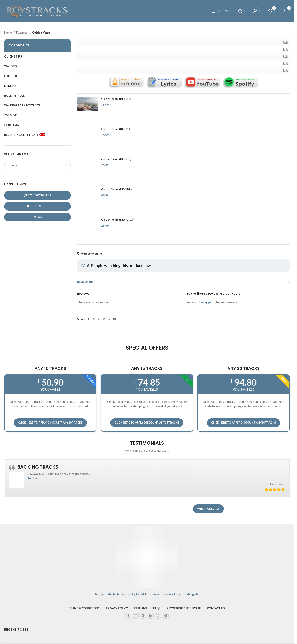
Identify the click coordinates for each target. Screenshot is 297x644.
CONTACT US (38, 206)
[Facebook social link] (88, 319)
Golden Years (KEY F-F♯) (117, 189)
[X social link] (94, 319)
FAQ (38, 217)
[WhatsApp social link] (109, 319)
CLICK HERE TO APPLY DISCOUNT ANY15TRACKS (147, 423)
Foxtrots (22, 32)
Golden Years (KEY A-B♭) (117, 99)
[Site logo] (38, 11)
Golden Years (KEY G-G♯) (118, 219)
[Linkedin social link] (104, 319)
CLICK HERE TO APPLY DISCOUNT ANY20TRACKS (244, 423)
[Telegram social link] (114, 319)
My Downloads (38, 195)
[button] (34, 478)
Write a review (208, 509)
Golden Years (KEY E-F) (116, 159)
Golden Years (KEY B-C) (117, 129)
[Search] (240, 11)
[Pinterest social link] (99, 319)
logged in (209, 302)
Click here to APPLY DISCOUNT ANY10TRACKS (50, 423)
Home (8, 32)
